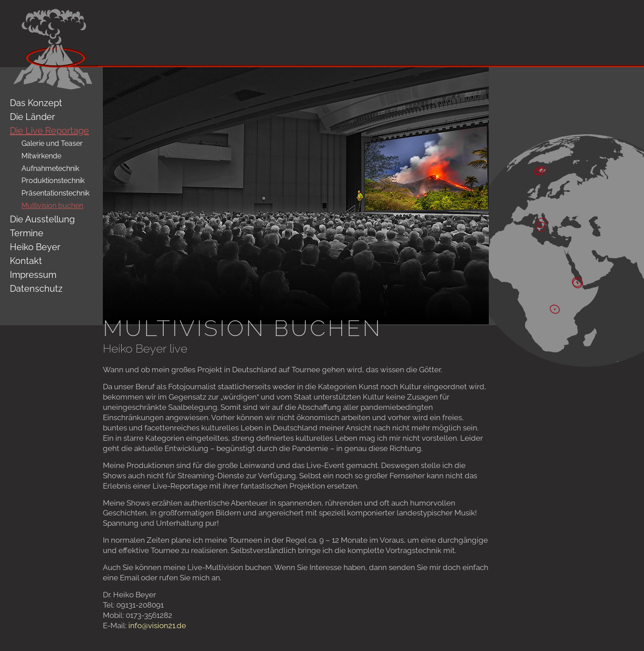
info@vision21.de (157, 625)
